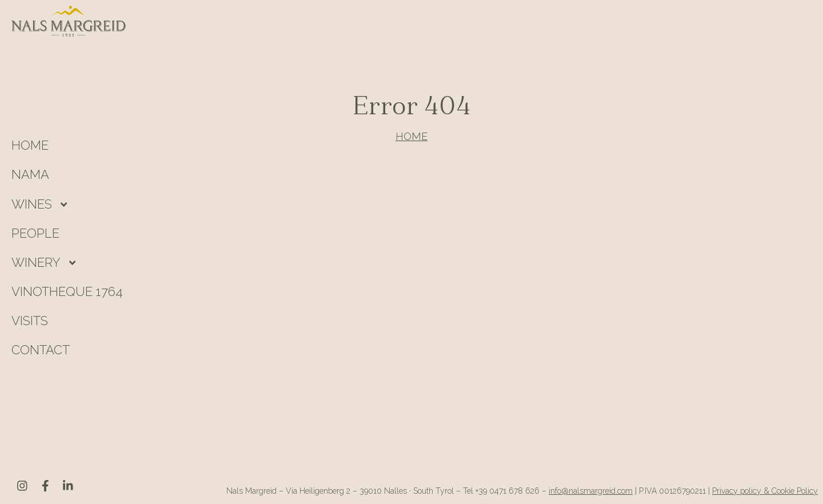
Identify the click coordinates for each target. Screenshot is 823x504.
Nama (30, 174)
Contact (41, 350)
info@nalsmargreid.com (591, 491)
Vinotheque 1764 (67, 291)
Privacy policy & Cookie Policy (765, 491)
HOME (30, 145)
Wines (32, 204)
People (35, 233)
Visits (30, 321)
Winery (36, 262)
